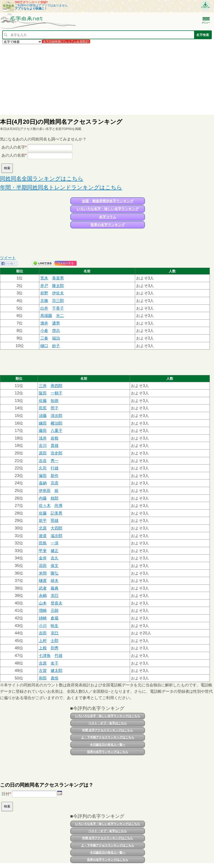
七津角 (45, 656)
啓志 (56, 331)
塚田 (43, 476)
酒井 (44, 323)
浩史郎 (57, 453)
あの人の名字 (13, 147)
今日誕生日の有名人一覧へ (108, 745)
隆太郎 (58, 286)
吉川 (43, 446)
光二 (60, 316)
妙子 (56, 346)
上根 (43, 648)
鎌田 (43, 423)
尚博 (58, 506)
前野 (44, 293)
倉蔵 (55, 618)
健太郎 (57, 671)
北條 (44, 301)
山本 (43, 603)
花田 (43, 566)
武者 (43, 588)
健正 (55, 551)
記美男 (57, 513)
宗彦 (55, 483)
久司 (43, 468)
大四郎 (57, 528)
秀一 (55, 461)
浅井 (43, 438)
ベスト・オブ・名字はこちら (108, 723)
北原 (43, 528)
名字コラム (108, 217)
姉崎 (43, 618)
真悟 (55, 678)
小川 (43, 626)
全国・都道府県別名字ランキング (108, 201)
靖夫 (55, 581)
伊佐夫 (58, 293)
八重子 (57, 431)
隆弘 (55, 573)
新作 (55, 476)
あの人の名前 (13, 155)
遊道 (43, 536)
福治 (56, 338)
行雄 (55, 468)
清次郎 (57, 416)
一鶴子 (57, 393)
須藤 (43, 416)
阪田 (43, 393)
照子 (55, 408)
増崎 (43, 610)
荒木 (44, 278)
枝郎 (55, 498)
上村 (43, 641)
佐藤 (43, 401)
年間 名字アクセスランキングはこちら (107, 730)
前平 (43, 521)
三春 (44, 338)
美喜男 (58, 278)
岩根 (55, 438)
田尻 (43, 408)
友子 (55, 663)
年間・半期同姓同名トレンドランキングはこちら (61, 187)
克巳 (55, 596)
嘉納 (43, 483)
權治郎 (57, 423)
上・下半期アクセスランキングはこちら (108, 737)
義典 (55, 588)
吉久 (55, 558)
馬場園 (46, 316)
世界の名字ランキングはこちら (108, 752)
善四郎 (57, 386)
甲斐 (43, 551)
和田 (43, 678)
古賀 (43, 671)
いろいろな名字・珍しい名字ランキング (108, 209)
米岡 (43, 573)
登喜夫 (57, 603)
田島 (43, 543)
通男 (56, 323)
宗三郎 (58, 301)
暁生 (55, 626)
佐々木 (45, 506)
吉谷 (43, 461)
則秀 (55, 648)
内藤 (43, 498)
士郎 (55, 641)
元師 (55, 610)
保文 (55, 566)
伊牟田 (45, 491)
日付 (5, 794)
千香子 (58, 308)
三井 (43, 386)
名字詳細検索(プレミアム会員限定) (66, 41)
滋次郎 (57, 536)
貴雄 (55, 446)
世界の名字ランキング (108, 225)
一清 (55, 543)
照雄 (55, 521)
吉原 (43, 663)
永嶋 (43, 596)
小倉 (44, 331)
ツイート (8, 258)
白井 (44, 308)
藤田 (43, 431)
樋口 (44, 346)
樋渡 (43, 581)
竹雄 (58, 656)
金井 (43, 558)
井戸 (44, 286)
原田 (43, 453)
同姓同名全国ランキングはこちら (42, 179)
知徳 (55, 401)
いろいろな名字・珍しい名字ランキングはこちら (108, 716)
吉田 (43, 633)
